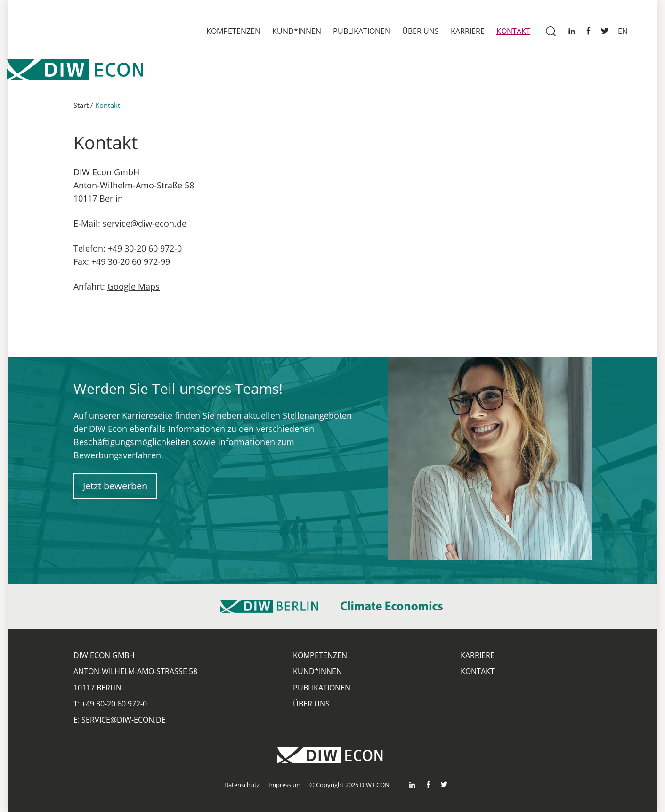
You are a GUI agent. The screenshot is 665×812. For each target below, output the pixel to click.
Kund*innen (297, 31)
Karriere (468, 31)
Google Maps (134, 288)
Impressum (284, 785)
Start (81, 106)
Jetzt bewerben (115, 487)
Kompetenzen (233, 31)
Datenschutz (242, 785)
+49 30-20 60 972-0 (145, 250)
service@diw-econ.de (145, 225)
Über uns (421, 31)
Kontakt (513, 31)
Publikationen (362, 31)
